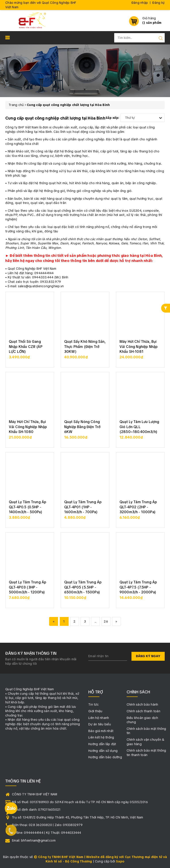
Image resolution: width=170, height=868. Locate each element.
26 (106, 621)
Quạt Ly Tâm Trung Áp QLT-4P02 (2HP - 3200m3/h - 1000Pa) (138, 507)
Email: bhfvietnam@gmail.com (34, 840)
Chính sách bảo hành (142, 704)
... (95, 621)
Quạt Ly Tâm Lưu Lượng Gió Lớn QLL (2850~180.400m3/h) (139, 427)
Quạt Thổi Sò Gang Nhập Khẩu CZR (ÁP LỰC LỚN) (26, 347)
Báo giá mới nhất (101, 731)
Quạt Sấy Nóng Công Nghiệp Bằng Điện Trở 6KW (82, 427)
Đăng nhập (140, 3)
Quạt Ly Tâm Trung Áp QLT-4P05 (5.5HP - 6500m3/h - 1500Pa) (83, 587)
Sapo (120, 861)
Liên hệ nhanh (99, 718)
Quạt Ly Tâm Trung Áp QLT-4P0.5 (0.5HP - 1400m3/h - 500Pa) (28, 507)
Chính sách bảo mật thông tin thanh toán (146, 753)
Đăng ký (158, 3)
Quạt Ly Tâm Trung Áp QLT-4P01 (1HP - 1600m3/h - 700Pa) (83, 507)
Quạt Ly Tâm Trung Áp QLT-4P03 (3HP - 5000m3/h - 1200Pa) (28, 587)
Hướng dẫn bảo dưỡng (105, 757)
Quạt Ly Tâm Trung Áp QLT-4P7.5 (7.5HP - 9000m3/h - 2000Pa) (138, 587)
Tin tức (94, 704)
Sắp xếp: (112, 118)
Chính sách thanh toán (143, 711)
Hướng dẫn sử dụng (103, 751)
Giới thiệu (95, 711)
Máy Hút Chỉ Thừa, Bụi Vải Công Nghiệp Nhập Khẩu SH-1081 (139, 347)
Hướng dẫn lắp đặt (102, 744)
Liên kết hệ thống (101, 737)
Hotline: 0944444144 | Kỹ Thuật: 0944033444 (47, 833)
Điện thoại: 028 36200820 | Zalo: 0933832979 (47, 825)
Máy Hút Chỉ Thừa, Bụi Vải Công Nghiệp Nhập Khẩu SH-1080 (28, 427)
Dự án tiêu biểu (100, 724)
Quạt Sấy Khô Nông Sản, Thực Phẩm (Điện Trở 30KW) (85, 347)
